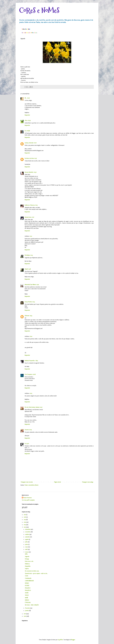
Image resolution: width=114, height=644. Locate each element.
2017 (25, 515)
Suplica (27, 569)
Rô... (26, 98)
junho (27, 544)
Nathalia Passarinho (30, 361)
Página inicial (57, 482)
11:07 (33, 217)
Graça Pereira (28, 302)
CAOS (26, 576)
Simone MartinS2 (29, 172)
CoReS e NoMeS (39, 10)
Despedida (28, 566)
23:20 (28, 444)
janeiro (27, 611)
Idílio (26, 554)
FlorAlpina (27, 255)
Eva (26, 131)
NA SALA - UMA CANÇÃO (32, 605)
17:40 (31, 336)
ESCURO (27, 586)
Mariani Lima (28, 217)
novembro (28, 532)
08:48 (28, 131)
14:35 (31, 316)
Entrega (27, 559)
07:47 (28, 98)
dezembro (28, 529)
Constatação (28, 578)
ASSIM (27, 593)
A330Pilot (60, 640)
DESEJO (27, 583)
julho (27, 542)
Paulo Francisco (28, 498)
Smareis (27, 430)
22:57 (41, 407)
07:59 (29, 120)
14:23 (34, 302)
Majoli (26, 269)
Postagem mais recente (27, 482)
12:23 (32, 255)
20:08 (34, 374)
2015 (25, 520)
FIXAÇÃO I (28, 588)
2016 (25, 517)
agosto (27, 539)
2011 (25, 614)
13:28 (30, 269)
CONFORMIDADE (29, 581)
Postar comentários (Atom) (31, 485)
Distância (27, 564)
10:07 (35, 143)
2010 (25, 616)
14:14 (38, 285)
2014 (25, 522)
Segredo (27, 557)
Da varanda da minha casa (32, 571)
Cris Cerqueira (28, 374)
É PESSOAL (28, 603)
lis (25, 444)
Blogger (73, 640)
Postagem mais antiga (88, 482)
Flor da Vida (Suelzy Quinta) (32, 407)
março (27, 552)
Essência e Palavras (30, 205)
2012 (25, 527)
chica (26, 120)
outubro (27, 534)
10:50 (35, 172)
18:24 (37, 361)
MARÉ (26, 598)
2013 (25, 525)
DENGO (27, 600)
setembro (28, 537)
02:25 (31, 430)
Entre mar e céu (29, 561)
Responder (27, 115)
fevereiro (28, 608)
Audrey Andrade (29, 143)
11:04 (36, 205)
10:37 (36, 158)
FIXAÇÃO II (28, 590)
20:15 (31, 393)
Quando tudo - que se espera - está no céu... (36, 573)
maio (27, 547)
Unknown (27, 316)
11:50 (31, 236)
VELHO (27, 595)
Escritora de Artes (29, 158)
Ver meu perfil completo (28, 500)
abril (27, 549)
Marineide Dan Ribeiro (30, 285)
